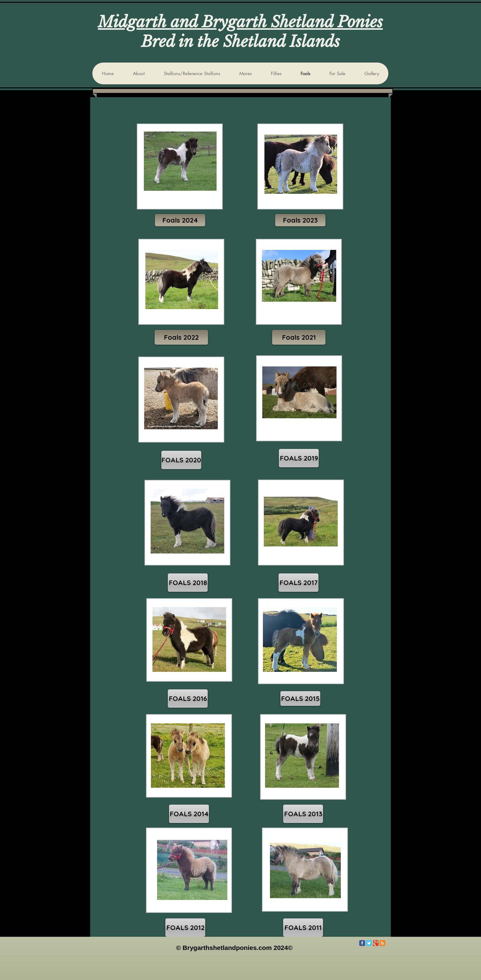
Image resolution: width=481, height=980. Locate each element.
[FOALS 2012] (185, 928)
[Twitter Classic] (369, 943)
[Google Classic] (376, 943)
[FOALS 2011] (303, 928)
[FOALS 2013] (303, 814)
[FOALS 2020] (181, 460)
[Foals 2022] (181, 337)
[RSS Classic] (382, 943)
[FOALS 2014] (189, 814)
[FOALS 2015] (300, 699)
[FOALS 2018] (188, 583)
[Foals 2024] (180, 220)
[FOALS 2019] (299, 458)
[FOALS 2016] (188, 699)
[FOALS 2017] (298, 583)
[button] (300, 220)
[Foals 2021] (299, 337)
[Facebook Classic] (362, 943)
